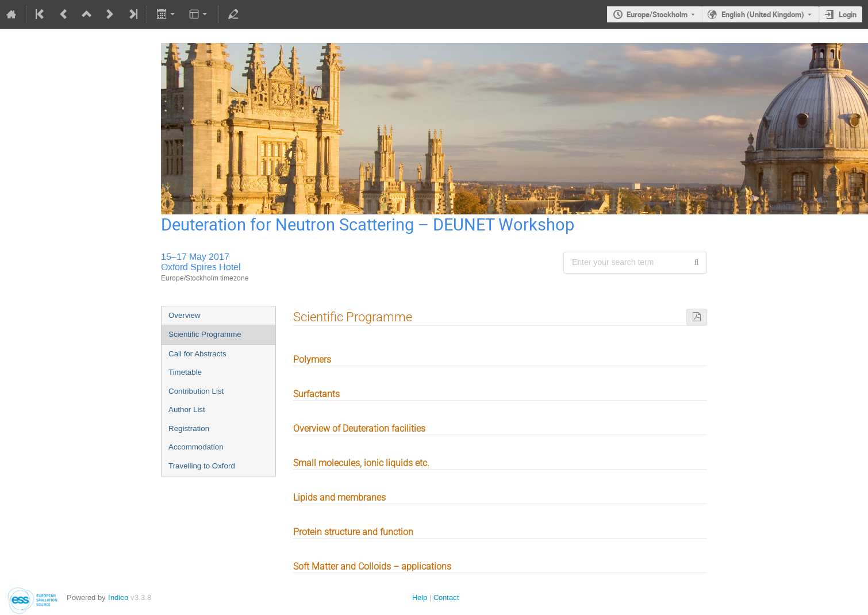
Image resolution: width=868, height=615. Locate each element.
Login (848, 14)
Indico (118, 597)
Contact (446, 597)
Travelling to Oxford (202, 466)
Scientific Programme (205, 334)
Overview (185, 315)
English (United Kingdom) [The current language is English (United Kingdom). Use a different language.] (763, 14)
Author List (187, 410)
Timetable (185, 372)
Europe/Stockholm (657, 14)
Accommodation (196, 447)
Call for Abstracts (197, 354)
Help (420, 597)
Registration (189, 428)
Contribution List (196, 391)
